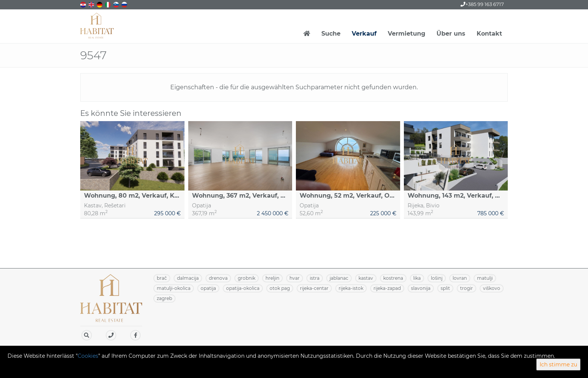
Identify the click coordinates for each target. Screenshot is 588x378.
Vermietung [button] (406, 34)
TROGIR (466, 288)
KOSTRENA (393, 278)
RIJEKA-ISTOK (351, 288)
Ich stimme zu (558, 364)
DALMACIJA (188, 278)
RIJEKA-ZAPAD (387, 288)
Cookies (88, 356)
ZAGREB (164, 298)
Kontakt (489, 34)
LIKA (417, 278)
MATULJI (485, 278)
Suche (331, 34)
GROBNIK (247, 278)
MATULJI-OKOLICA (174, 288)
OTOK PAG (280, 288)
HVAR (295, 278)
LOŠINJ (437, 278)
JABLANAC (339, 278)
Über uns (451, 34)
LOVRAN (460, 278)
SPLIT (445, 288)
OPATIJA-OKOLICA (243, 288)
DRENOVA (218, 278)
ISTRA (315, 278)
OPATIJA (208, 288)
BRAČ (162, 278)
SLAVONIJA (421, 288)
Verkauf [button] (364, 34)
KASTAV (366, 278)
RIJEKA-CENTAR (314, 288)
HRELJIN (272, 278)
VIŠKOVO (492, 288)
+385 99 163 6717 (482, 4)
